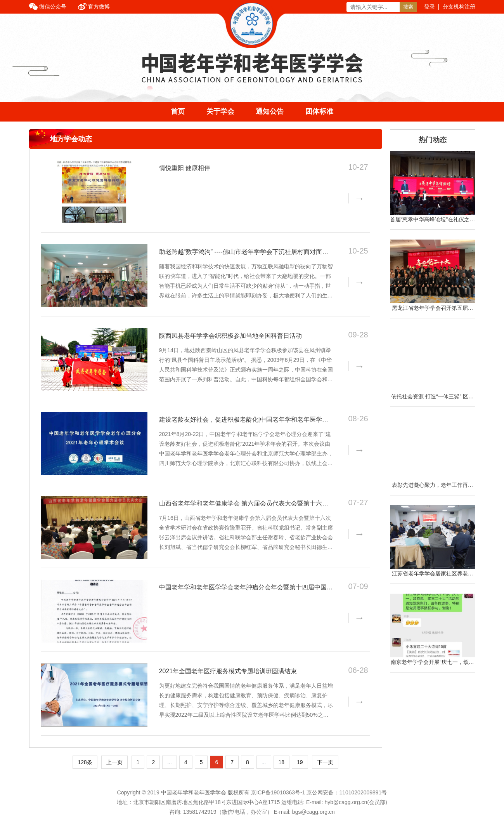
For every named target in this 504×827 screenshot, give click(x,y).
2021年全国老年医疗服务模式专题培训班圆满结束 (228, 671)
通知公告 (270, 111)
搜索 (408, 7)
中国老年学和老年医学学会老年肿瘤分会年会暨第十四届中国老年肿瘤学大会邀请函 (246, 588)
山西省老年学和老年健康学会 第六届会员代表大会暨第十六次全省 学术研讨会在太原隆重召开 (244, 504)
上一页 (114, 762)
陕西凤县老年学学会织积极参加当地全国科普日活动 (230, 336)
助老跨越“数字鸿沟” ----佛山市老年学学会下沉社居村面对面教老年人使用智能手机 (244, 252)
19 (300, 762)
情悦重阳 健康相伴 (185, 168)
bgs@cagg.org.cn (313, 812)
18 (282, 762)
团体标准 (319, 111)
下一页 (325, 762)
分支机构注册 (459, 7)
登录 (430, 7)
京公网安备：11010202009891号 (347, 792)
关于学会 (220, 111)
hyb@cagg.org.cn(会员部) (356, 802)
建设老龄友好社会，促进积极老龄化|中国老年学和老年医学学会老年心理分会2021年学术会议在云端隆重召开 (244, 420)
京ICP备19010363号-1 (279, 792)
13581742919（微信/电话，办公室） (228, 812)
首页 (178, 111)
